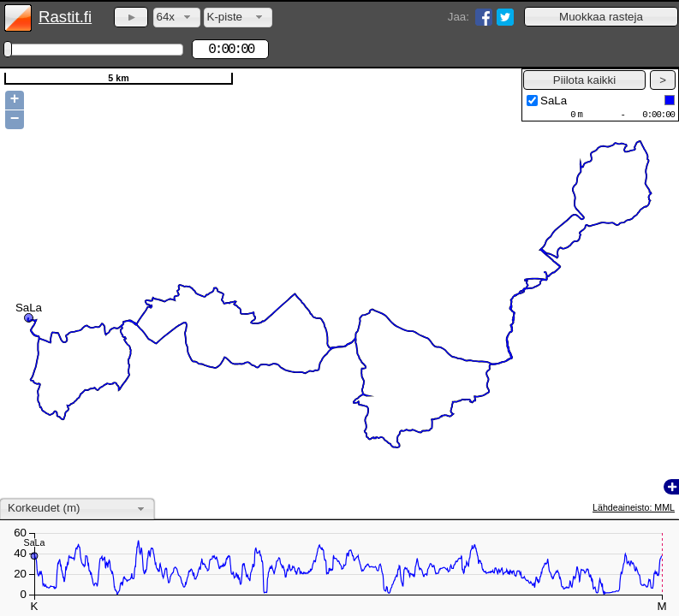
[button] (601, 17)
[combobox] (177, 18)
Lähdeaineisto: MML (634, 507)
